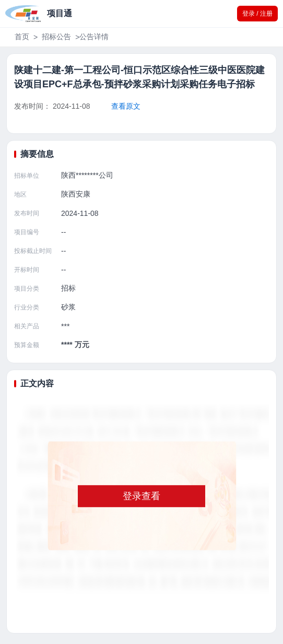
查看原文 (126, 106)
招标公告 (56, 37)
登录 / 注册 (257, 14)
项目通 (60, 13)
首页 (22, 37)
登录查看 (141, 496)
